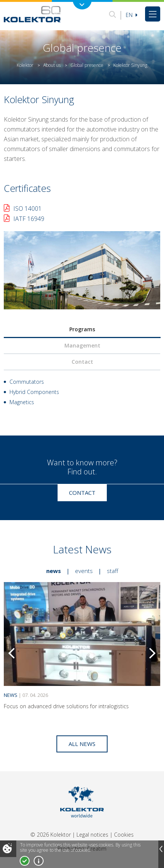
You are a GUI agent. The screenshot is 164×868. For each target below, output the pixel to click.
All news (82, 744)
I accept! (25, 861)
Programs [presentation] (82, 329)
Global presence (87, 65)
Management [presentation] (82, 345)
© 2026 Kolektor (51, 835)
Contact (82, 493)
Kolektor (25, 65)
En (132, 15)
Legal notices (92, 835)
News (54, 571)
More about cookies (39, 861)
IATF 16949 (29, 219)
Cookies (124, 835)
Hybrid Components (34, 392)
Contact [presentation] (82, 362)
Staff (112, 571)
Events (84, 571)
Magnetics (22, 402)
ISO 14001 (27, 209)
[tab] (82, 330)
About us (52, 65)
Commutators (27, 382)
